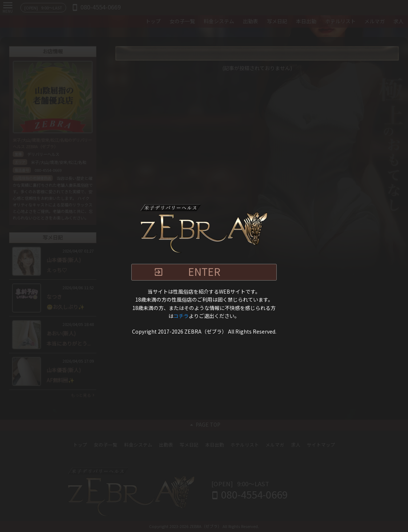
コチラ (181, 316)
